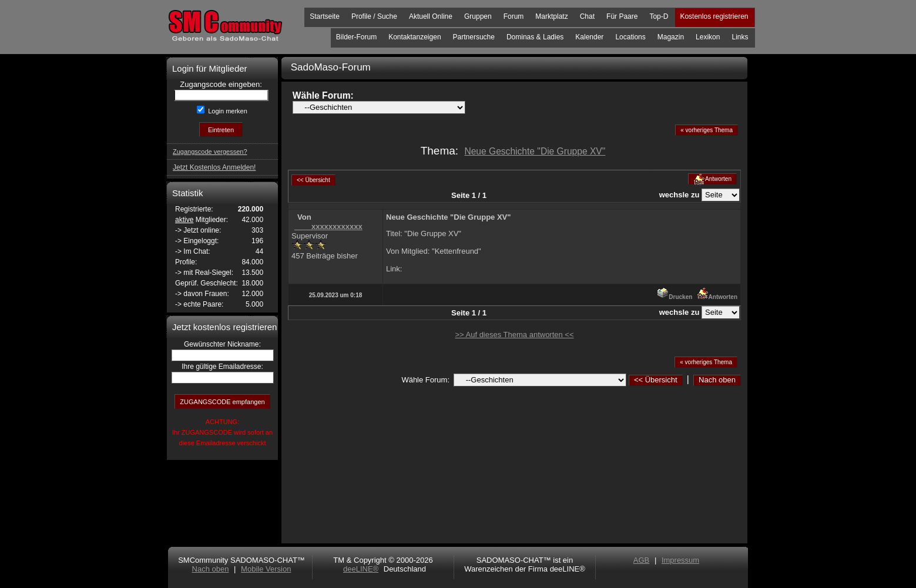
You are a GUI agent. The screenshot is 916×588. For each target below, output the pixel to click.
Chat (587, 16)
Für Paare (622, 16)
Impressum (680, 560)
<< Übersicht (656, 380)
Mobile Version (266, 569)
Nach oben (717, 380)
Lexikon (708, 37)
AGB (641, 560)
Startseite (325, 16)
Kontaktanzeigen (415, 37)
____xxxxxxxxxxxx (328, 226)
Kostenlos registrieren (714, 16)
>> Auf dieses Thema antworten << (514, 335)
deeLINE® (361, 569)
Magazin (671, 37)
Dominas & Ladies (535, 37)
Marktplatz (551, 16)
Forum (514, 16)
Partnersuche (474, 37)
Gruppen (478, 16)
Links (740, 37)
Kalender (589, 37)
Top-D (659, 16)
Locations (630, 37)
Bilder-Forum (356, 37)
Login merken (227, 111)
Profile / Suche (374, 16)
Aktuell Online (431, 16)
